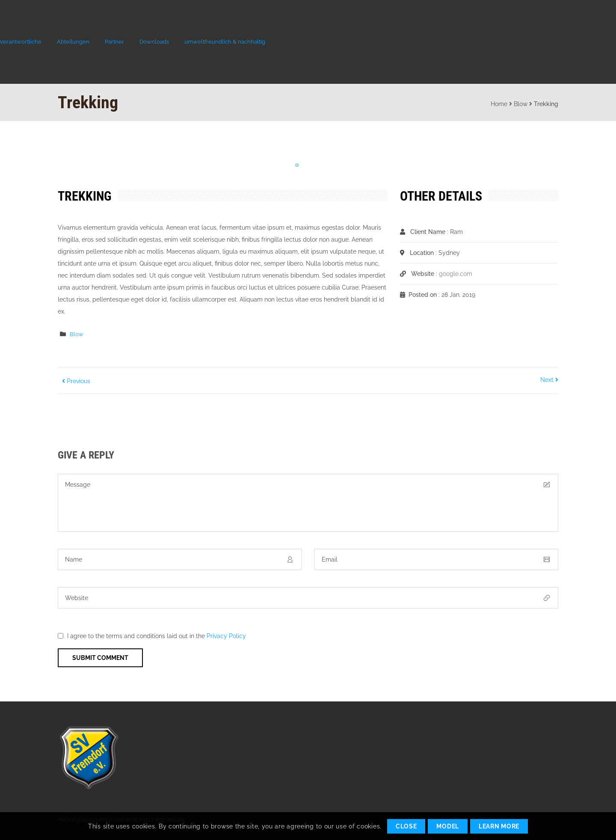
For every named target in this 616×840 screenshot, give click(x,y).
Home (499, 104)
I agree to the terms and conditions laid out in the (157, 636)
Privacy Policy (226, 636)
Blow (521, 104)
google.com (456, 274)
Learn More (499, 826)
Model (448, 826)
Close (406, 826)
